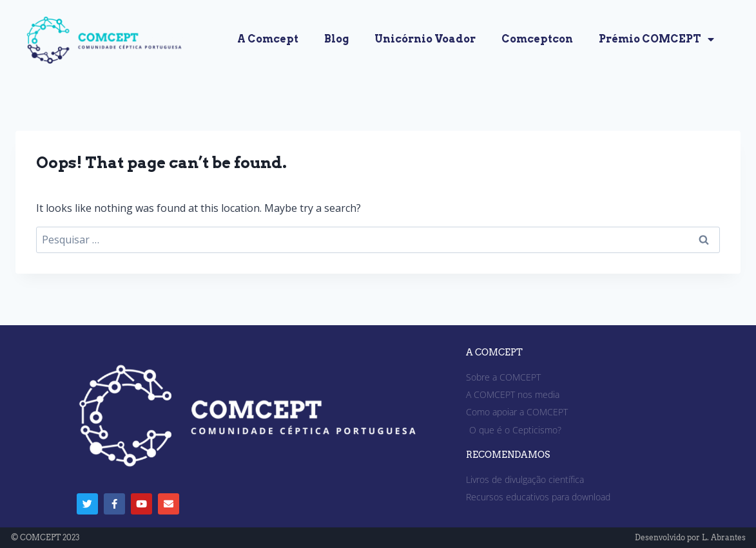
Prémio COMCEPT (656, 39)
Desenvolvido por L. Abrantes (690, 537)
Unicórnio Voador (425, 39)
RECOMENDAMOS (508, 455)
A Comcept (268, 39)
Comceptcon (537, 39)
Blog (336, 39)
